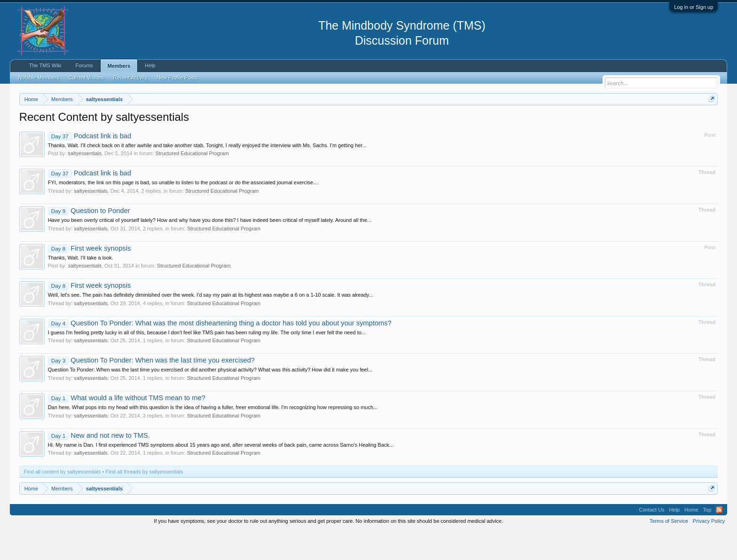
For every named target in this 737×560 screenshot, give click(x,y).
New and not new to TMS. (99, 464)
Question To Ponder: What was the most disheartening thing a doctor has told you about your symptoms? (220, 351)
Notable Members (39, 78)
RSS (719, 538)
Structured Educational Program (192, 182)
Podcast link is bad (90, 164)
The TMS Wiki (45, 65)
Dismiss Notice (710, 121)
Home (691, 538)
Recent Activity (130, 78)
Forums (84, 65)
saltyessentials (85, 182)
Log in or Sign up (694, 7)
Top (707, 538)
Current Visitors (86, 78)
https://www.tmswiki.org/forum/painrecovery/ (449, 122)
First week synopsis (90, 276)
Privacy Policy (709, 550)
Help (150, 65)
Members (119, 66)
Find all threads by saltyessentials (144, 500)
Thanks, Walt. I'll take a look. (81, 286)
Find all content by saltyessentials (63, 500)
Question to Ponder (89, 239)
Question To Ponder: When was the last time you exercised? (151, 389)
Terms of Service (669, 550)
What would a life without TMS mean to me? (127, 426)
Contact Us (651, 538)
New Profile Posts (177, 78)
